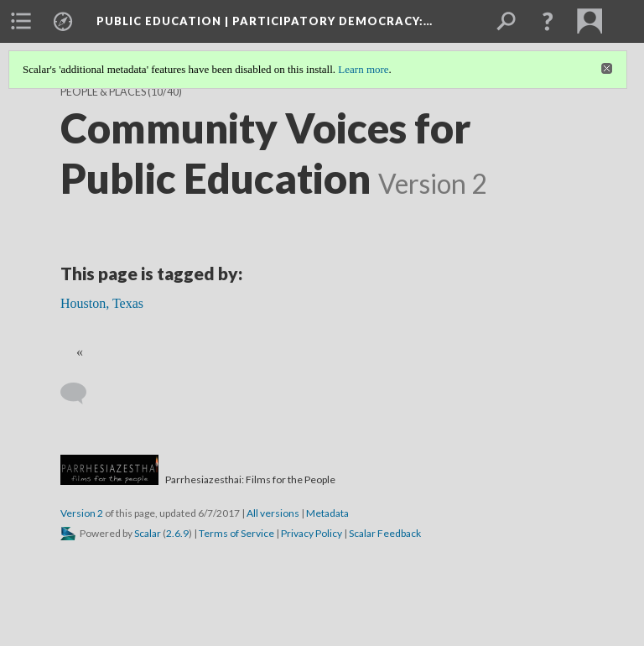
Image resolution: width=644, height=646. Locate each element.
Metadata (327, 513)
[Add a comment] (81, 393)
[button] (548, 21)
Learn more (363, 69)
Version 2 (82, 513)
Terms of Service (236, 533)
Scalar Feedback (385, 533)
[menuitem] (21, 21)
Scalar (148, 533)
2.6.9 (177, 533)
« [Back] (80, 352)
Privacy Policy (312, 533)
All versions (273, 513)
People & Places (103, 92)
